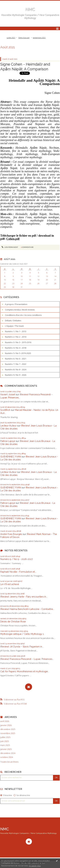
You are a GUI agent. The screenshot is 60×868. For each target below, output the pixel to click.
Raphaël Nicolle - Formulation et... (18, 572)
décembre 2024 (8, 753)
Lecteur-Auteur (8, 426)
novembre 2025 (8, 733)
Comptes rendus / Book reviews (20, 310)
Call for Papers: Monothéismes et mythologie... (25, 671)
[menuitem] (12, 38)
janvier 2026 (6, 725)
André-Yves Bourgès (11, 534)
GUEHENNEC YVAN (11, 456)
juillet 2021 (11, 38)
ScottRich (5, 410)
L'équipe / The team (14, 326)
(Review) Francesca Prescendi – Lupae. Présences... (27, 659)
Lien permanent (10, 247)
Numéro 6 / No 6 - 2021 (16, 359)
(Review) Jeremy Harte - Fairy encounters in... (24, 597)
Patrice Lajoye (8, 441)
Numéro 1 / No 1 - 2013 (16, 331)
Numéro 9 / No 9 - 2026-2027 (17, 559)
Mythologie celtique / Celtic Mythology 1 (22, 634)
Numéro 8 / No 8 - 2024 (16, 369)
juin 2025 (5, 741)
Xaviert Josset (8, 394)
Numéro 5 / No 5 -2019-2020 (18, 353)
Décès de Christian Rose (13, 621)
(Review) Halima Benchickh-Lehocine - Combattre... (27, 609)
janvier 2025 (6, 749)
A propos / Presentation (16, 304)
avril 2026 (5, 721)
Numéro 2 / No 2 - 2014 (16, 337)
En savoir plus (35, 866)
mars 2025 (5, 745)
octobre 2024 (7, 757)
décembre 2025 (8, 729)
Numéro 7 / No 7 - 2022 (16, 364)
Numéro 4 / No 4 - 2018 (16, 348)
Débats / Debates (13, 320)
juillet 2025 (5, 737)
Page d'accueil (24, 38)
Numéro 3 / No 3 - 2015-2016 (18, 342)
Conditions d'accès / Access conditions (23, 315)
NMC (30, 9)
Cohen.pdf (13, 239)
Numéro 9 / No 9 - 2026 (16, 375)
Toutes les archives (9, 762)
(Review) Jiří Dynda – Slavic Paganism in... (22, 646)
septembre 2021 (39, 38)
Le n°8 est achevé (10, 584)
